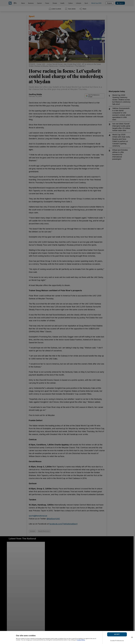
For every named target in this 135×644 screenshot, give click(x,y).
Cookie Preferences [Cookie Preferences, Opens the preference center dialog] (117, 641)
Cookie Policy (81, 640)
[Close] (132, 637)
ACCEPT (117, 634)
